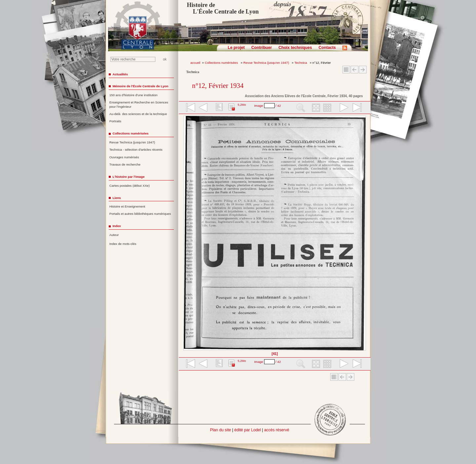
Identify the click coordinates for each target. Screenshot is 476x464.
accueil (195, 63)
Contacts (327, 48)
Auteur (114, 235)
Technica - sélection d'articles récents (136, 150)
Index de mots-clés (123, 244)
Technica (301, 63)
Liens (117, 198)
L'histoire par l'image (128, 177)
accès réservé (277, 430)
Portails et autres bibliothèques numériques (140, 214)
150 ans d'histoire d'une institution (134, 95)
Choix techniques (295, 48)
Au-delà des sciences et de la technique (138, 114)
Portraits (115, 121)
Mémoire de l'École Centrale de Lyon (140, 86)
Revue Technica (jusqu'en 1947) (267, 63)
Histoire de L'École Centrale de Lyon (223, 8)
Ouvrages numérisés (124, 157)
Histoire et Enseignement (127, 206)
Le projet (236, 48)
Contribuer (261, 48)
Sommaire (346, 70)
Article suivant (363, 70)
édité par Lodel (248, 430)
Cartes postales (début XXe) (130, 186)
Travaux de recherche (125, 164)
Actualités (120, 74)
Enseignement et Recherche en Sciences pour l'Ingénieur (139, 104)
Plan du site (220, 430)
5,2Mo (242, 105)
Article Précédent (355, 70)
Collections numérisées (222, 63)
